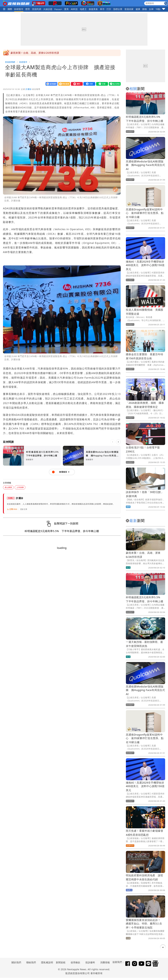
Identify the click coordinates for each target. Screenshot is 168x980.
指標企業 (118, 9)
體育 (28, 9)
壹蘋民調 (37, 9)
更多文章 (24, 509)
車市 (102, 9)
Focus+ (58, 9)
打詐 (109, 9)
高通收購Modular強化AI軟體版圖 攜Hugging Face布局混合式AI (145, 165)
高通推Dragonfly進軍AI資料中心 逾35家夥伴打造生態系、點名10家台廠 (145, 213)
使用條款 (75, 962)
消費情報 (105, 962)
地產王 (83, 9)
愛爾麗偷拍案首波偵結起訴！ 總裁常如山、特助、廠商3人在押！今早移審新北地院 (145, 924)
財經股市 (19, 9)
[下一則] (118, 442)
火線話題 (48, 9)
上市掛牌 (20, 487)
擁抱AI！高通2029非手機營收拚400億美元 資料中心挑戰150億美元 (145, 265)
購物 (145, 9)
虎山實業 (8, 487)
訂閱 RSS (12, 509)
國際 (10, 9)
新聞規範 (61, 962)
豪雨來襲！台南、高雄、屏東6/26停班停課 (35, 53)
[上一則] (113, 442)
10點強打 (160, 9)
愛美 (67, 9)
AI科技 (74, 9)
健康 (138, 9)
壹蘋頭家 (129, 9)
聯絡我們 (31, 962)
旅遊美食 (93, 9)
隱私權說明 (46, 962)
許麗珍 (29, 89)
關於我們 (16, 962)
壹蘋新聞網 (10, 62)
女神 (151, 9)
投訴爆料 (90, 962)
